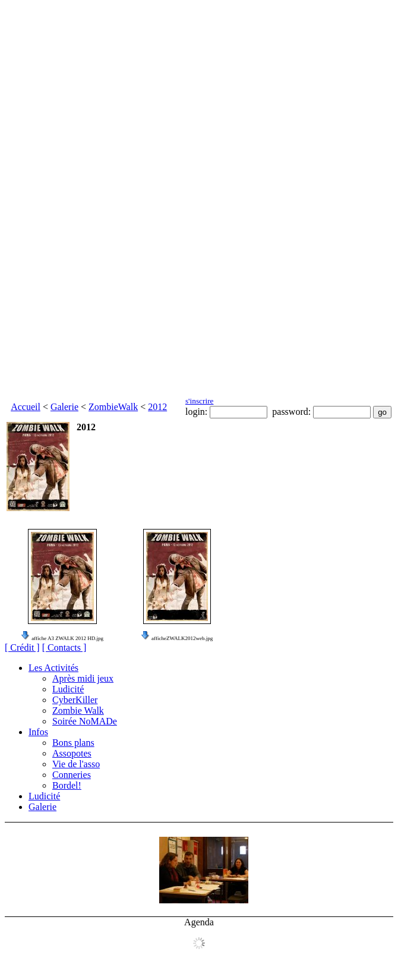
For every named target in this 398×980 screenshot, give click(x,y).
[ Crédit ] (22, 647)
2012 (157, 407)
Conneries (72, 775)
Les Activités (53, 668)
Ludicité (68, 689)
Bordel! (67, 785)
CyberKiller (75, 700)
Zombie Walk (78, 710)
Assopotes (72, 753)
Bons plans (73, 743)
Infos (38, 732)
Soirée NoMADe (85, 721)
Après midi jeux (83, 678)
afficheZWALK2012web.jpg (182, 638)
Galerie (64, 407)
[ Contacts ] (64, 647)
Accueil (26, 407)
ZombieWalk (113, 407)
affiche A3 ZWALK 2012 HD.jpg (67, 638)
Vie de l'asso (76, 764)
